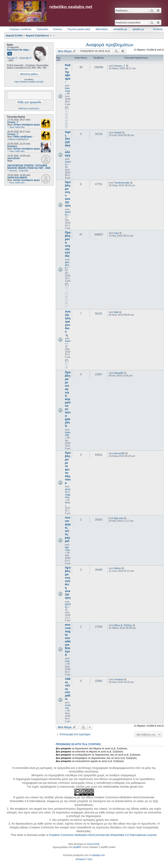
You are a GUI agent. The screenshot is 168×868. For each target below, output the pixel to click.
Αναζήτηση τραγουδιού (68, 322)
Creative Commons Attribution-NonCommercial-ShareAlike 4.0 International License (103, 835)
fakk (116, 312)
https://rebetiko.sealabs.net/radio (29, 82)
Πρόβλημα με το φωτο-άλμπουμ (68, 468)
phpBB (77, 847)
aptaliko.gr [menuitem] (138, 29)
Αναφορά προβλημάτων (110, 45)
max (116, 233)
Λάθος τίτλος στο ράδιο (68, 689)
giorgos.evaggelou (68, 493)
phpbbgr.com (98, 855)
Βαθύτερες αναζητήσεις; (29, 108)
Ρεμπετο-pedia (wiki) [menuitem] (79, 29)
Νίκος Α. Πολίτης (123, 625)
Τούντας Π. (12, 58)
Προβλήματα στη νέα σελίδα (68, 244)
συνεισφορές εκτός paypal (68, 529)
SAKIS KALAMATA (17, 178)
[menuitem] (81, 859)
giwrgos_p (68, 265)
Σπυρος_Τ (13, 122)
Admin (117, 568)
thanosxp (67, 90)
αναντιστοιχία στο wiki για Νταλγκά (68, 640)
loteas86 (68, 434)
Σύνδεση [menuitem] (158, 29)
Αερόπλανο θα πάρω (18, 50)
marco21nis (14, 158)
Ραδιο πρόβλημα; (68, 74)
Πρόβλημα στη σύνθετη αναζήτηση (68, 583)
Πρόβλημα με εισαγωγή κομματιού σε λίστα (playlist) (68, 399)
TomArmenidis (122, 183)
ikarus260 (119, 453)
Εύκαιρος (12, 146)
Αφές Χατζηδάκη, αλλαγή (68, 144)
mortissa (68, 707)
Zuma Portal (93, 844)
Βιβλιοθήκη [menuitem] (102, 29)
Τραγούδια (42, 29)
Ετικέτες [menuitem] (58, 29)
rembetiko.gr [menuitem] (120, 29)
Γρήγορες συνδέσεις (21, 29)
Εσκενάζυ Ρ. (26, 58)
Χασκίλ (118, 133)
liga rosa (67, 549)
